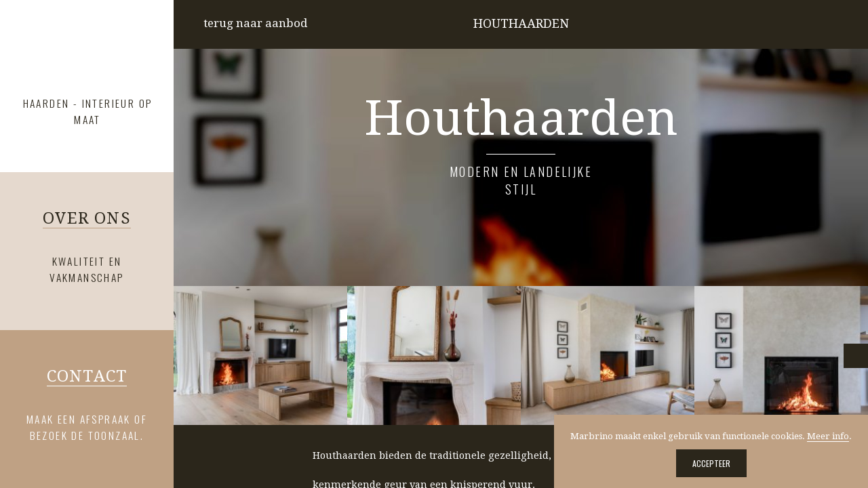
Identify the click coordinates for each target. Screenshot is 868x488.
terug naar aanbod (255, 23)
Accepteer (711, 463)
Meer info (828, 436)
